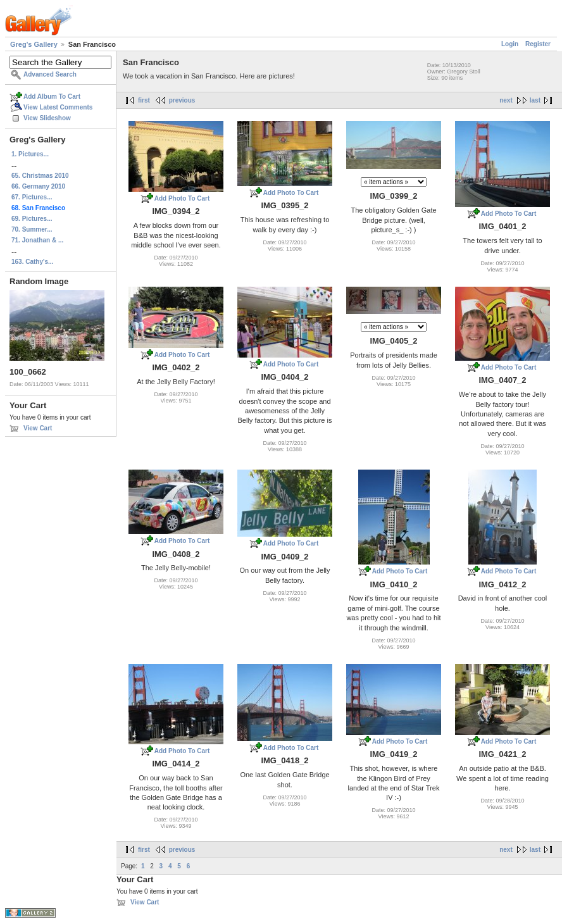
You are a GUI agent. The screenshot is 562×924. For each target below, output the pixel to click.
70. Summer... (32, 229)
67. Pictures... (32, 197)
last (535, 100)
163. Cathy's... (32, 262)
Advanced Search (50, 74)
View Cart (38, 428)
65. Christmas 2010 (40, 176)
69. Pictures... (32, 219)
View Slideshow (47, 118)
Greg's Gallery (34, 44)
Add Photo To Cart (182, 198)
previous (182, 100)
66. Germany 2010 (38, 186)
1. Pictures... (30, 154)
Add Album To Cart (52, 97)
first (144, 100)
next (506, 100)
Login (510, 44)
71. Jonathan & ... (37, 240)
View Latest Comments (58, 107)
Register (538, 44)
